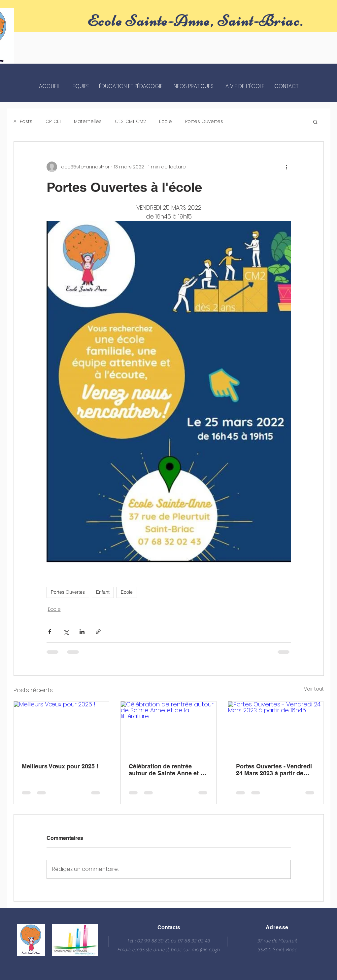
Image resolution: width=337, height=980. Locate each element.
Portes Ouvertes (204, 121)
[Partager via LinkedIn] (82, 632)
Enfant (103, 592)
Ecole (166, 121)
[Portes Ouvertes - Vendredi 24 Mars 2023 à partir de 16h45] (276, 728)
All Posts (23, 121)
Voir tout (314, 689)
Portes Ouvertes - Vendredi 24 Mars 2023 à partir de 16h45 (274, 770)
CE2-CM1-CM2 (130, 121)
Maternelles (88, 121)
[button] (315, 122)
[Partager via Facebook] (50, 632)
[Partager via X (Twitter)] (66, 632)
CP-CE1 (53, 121)
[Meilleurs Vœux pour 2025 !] (62, 728)
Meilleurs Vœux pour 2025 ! (60, 766)
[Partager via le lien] (98, 632)
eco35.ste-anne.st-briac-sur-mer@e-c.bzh (176, 950)
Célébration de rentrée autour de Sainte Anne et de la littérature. (168, 770)
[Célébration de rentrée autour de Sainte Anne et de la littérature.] (168, 728)
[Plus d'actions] (287, 167)
